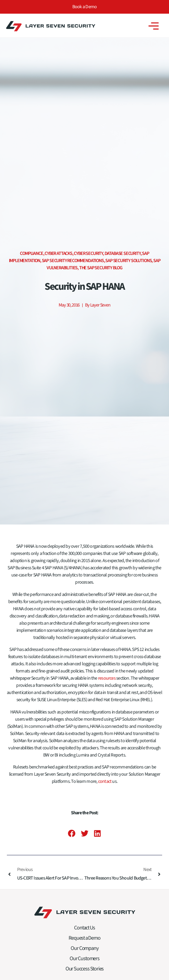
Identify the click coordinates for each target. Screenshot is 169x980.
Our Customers (84, 961)
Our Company (84, 951)
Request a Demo (84, 940)
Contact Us (84, 930)
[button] (72, 836)
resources (107, 681)
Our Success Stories (85, 971)
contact (105, 784)
